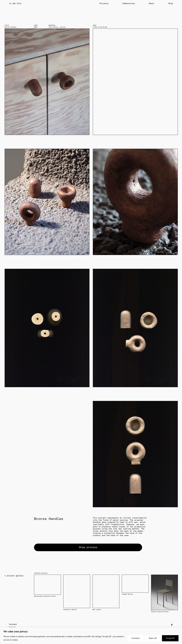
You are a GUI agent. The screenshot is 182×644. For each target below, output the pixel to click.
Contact (13, 624)
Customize (135, 638)
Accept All (170, 638)
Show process (88, 547)
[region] (91, 636)
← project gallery (14, 576)
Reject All (153, 638)
